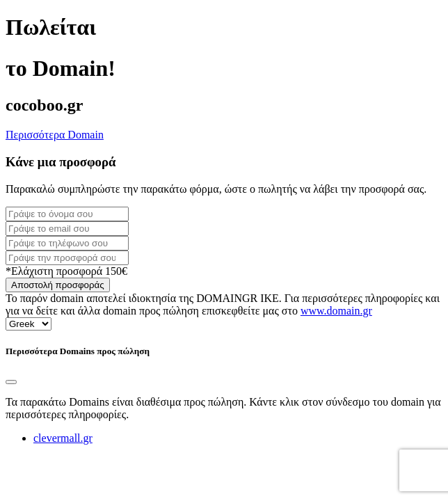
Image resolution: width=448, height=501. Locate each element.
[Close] (11, 382)
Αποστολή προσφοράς (58, 285)
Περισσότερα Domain (55, 135)
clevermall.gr (63, 438)
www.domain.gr (336, 311)
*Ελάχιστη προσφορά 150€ (66, 271)
